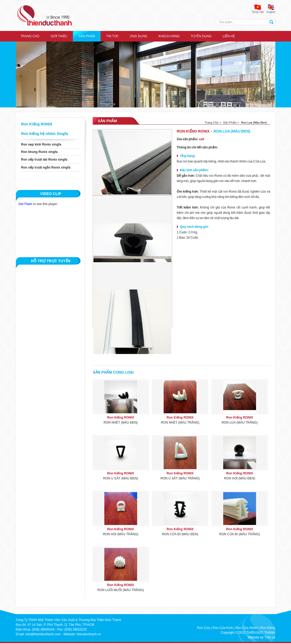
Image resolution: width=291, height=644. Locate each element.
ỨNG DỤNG (138, 36)
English (271, 12)
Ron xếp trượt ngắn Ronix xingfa (46, 167)
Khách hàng (169, 36)
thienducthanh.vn (89, 634)
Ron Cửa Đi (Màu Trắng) (239, 534)
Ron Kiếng (268, 628)
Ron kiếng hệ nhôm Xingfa (45, 134)
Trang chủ (30, 36)
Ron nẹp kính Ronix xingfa (41, 144)
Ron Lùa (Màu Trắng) (240, 423)
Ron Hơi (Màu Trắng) (120, 534)
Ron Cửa (203, 628)
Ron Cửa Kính (223, 628)
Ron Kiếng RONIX (37, 124)
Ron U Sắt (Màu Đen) (121, 478)
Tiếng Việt (258, 12)
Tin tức (112, 36)
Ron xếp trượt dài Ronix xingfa (44, 160)
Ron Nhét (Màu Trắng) (180, 423)
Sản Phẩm (87, 36)
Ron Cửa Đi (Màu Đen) (180, 534)
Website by (256, 637)
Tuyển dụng (201, 36)
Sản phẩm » (231, 123)
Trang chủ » (213, 123)
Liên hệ (229, 36)
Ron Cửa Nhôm (247, 628)
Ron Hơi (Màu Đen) (240, 478)
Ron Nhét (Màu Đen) (121, 423)
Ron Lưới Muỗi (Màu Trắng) (121, 590)
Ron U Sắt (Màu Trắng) (180, 478)
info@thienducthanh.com (43, 634)
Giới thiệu (59, 36)
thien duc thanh (44, 15)
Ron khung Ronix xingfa (39, 152)
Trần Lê (270, 637)
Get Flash (25, 204)
